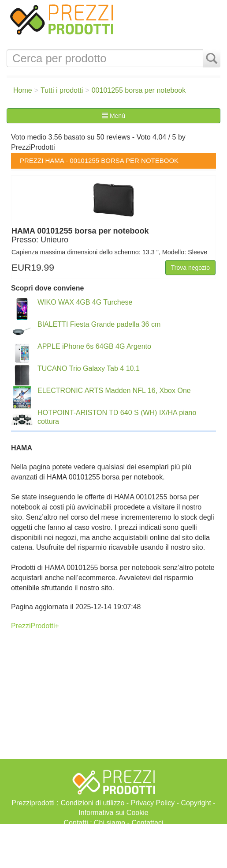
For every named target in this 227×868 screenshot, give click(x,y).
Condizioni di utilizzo (92, 803)
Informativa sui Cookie (113, 813)
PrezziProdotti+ (35, 626)
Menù (113, 116)
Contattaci (147, 823)
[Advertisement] (113, 846)
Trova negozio (190, 268)
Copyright (196, 803)
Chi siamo (110, 823)
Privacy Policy (153, 803)
